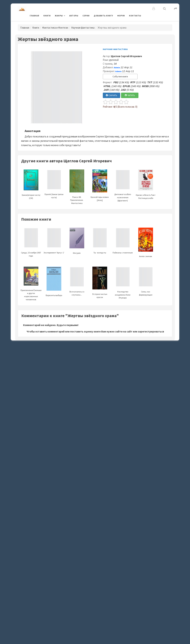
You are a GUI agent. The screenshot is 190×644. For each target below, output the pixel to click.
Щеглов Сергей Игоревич (126, 56)
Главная (34, 16)
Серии (86, 16)
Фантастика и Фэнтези (55, 28)
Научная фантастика (83, 28)
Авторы (74, 16)
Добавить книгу (103, 16)
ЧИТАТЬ (130, 95)
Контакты (135, 16)
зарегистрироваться (151, 331)
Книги (47, 16)
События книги (120, 77)
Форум (121, 16)
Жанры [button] (59, 16)
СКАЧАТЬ (111, 95)
